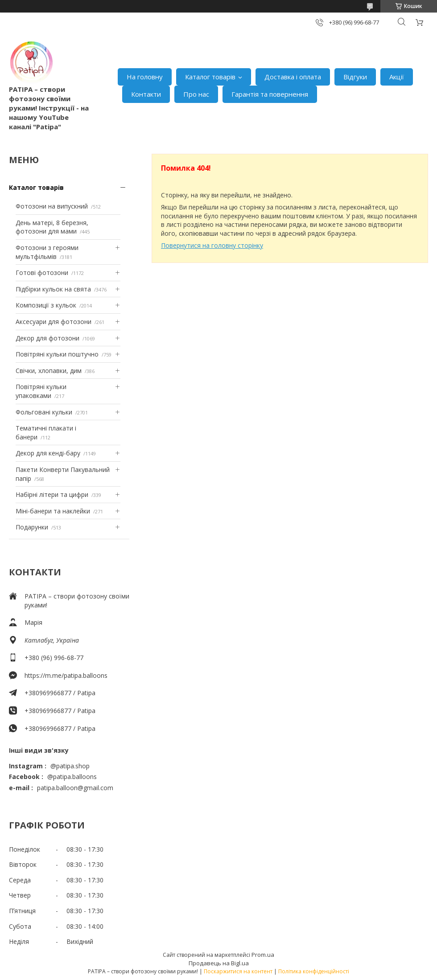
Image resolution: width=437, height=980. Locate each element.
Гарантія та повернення (270, 94)
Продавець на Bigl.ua (219, 963)
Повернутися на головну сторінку (212, 245)
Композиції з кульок (46, 305)
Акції (397, 77)
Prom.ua (263, 955)
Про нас (196, 94)
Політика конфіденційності (314, 971)
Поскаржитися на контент (238, 971)
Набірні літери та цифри (52, 494)
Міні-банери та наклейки (53, 511)
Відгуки (355, 77)
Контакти (146, 94)
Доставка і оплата (293, 77)
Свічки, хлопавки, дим (49, 371)
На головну (145, 77)
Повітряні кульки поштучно (57, 354)
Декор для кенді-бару (48, 453)
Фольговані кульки (44, 412)
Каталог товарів (210, 77)
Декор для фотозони (47, 338)
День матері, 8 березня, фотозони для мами (52, 227)
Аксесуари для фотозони (54, 322)
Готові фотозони (42, 273)
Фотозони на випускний (52, 206)
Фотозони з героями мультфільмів (47, 252)
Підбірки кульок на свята (53, 289)
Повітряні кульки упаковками (41, 391)
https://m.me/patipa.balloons (66, 675)
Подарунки (32, 527)
